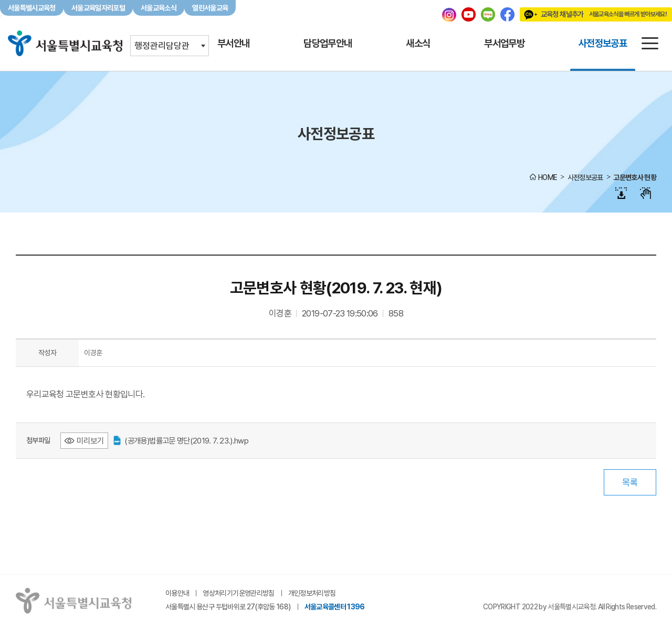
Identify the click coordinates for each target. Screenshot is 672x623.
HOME (548, 177)
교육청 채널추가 (593, 14)
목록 (630, 482)
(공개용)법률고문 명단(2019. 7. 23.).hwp (181, 441)
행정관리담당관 (162, 46)
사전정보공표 (585, 177)
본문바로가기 (336, 0)
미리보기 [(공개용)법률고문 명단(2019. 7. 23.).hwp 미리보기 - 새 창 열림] (90, 441)
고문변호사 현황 (635, 177)
